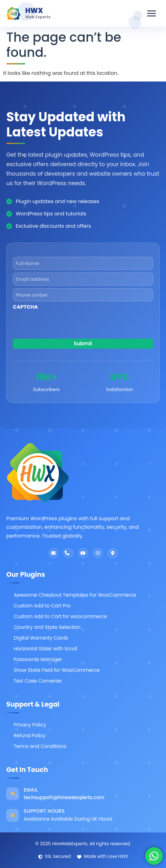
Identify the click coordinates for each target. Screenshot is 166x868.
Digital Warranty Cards (41, 638)
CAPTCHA (25, 307)
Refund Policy (30, 735)
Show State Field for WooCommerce (57, 670)
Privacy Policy (30, 725)
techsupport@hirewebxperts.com (64, 797)
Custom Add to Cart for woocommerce (60, 616)
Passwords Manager (38, 659)
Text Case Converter (38, 681)
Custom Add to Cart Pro (42, 606)
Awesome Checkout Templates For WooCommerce (75, 595)
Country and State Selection (47, 627)
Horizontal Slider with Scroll (45, 649)
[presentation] (61, 355)
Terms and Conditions (40, 746)
